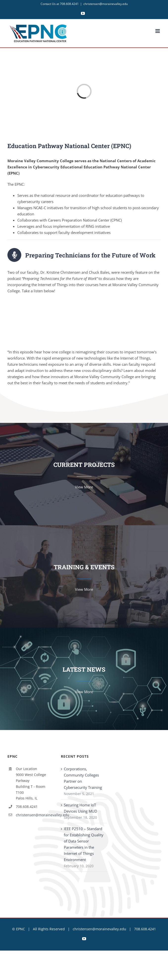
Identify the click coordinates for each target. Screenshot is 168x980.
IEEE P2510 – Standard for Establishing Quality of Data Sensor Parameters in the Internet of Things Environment (84, 844)
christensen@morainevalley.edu (106, 4)
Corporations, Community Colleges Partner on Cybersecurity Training (83, 778)
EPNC (21, 929)
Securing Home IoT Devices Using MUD (81, 808)
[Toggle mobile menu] (158, 31)
